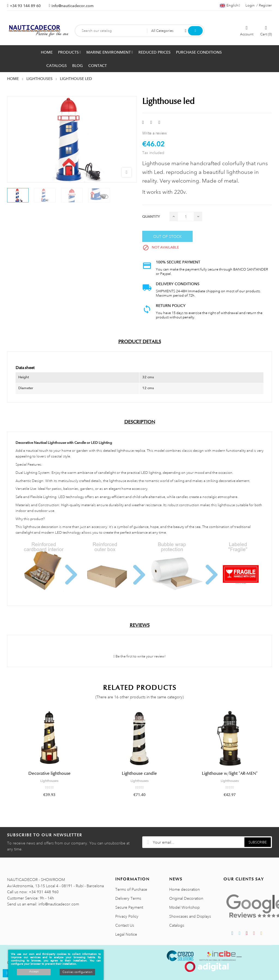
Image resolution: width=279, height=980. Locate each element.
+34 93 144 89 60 (25, 6)
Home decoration (184, 889)
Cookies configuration (77, 972)
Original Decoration (186, 898)
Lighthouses (49, 781)
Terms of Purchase (131, 889)
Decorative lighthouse (49, 773)
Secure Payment (129, 907)
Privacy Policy (127, 916)
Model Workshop (184, 907)
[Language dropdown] (230, 5)
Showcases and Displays (190, 916)
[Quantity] (186, 216)
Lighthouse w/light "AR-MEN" (230, 773)
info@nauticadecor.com (72, 6)
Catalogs (177, 925)
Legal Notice (126, 934)
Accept (34, 972)
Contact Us (125, 925)
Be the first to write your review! (139, 656)
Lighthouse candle (139, 773)
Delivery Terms (128, 898)
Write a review (154, 133)
